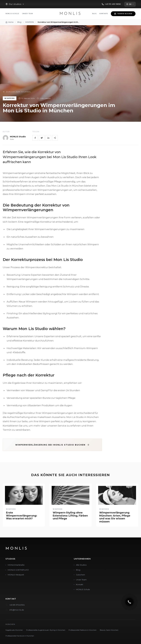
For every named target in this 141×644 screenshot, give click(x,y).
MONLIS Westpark (16, 575)
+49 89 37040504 (17, 605)
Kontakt (80, 584)
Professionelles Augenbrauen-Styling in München (46, 630)
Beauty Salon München (109, 630)
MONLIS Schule (12, 14)
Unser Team (28, 14)
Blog (94, 14)
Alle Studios (81, 565)
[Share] (55, 138)
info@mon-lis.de (17, 610)
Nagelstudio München (14, 630)
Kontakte (104, 14)
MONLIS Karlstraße (16, 565)
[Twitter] (42, 138)
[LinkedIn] (48, 138)
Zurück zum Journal (17, 92)
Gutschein (80, 575)
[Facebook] (35, 138)
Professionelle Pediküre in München (83, 630)
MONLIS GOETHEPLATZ (18, 570)
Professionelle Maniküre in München (20, 636)
